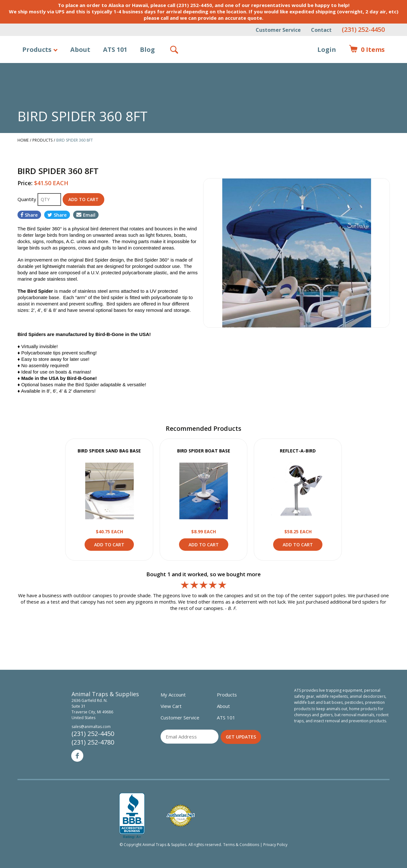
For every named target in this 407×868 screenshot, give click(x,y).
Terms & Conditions (241, 845)
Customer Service (278, 30)
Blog (147, 49)
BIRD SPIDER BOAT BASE (204, 451)
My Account (173, 695)
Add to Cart (109, 545)
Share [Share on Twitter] (57, 215)
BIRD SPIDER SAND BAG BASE (109, 451)
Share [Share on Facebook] (29, 215)
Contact (321, 30)
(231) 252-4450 (363, 29)
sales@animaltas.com (91, 727)
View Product (109, 491)
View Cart (171, 706)
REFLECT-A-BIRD (298, 451)
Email (86, 215)
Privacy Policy (275, 845)
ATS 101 (115, 49)
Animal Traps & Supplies (204, 65)
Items (367, 50)
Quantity (28, 199)
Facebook (77, 756)
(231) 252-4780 (93, 742)
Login (327, 49)
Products (37, 49)
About (80, 49)
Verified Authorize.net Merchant (181, 816)
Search (175, 50)
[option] (297, 253)
